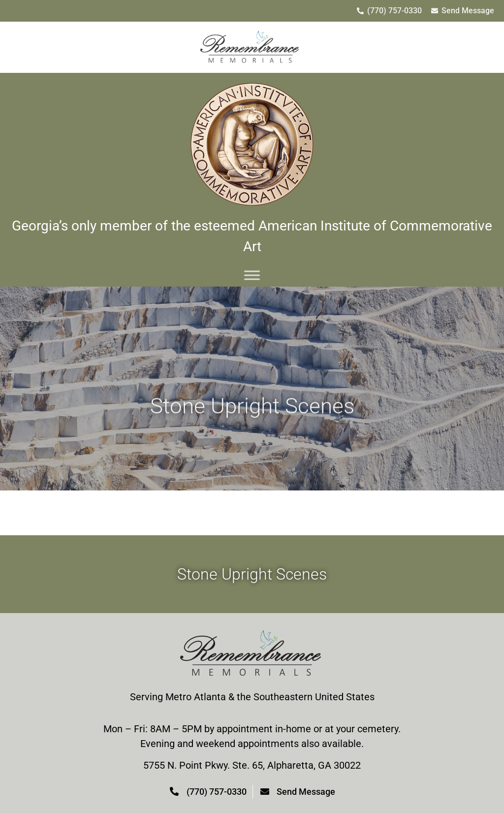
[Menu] (252, 275)
